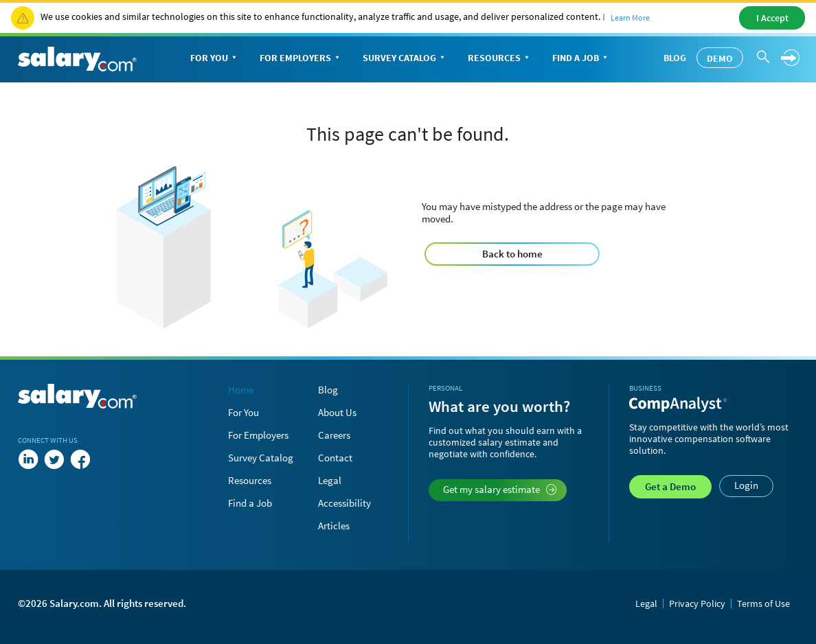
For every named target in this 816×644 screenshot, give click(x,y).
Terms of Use (763, 603)
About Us (337, 412)
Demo (720, 58)
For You (215, 59)
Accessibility (344, 503)
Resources (500, 59)
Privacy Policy (697, 603)
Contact (335, 458)
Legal (330, 480)
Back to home (512, 254)
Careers (334, 435)
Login (746, 485)
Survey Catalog (405, 59)
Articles (334, 526)
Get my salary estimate (500, 489)
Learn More (630, 18)
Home (241, 390)
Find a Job (581, 59)
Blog (675, 58)
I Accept (772, 18)
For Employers (301, 59)
